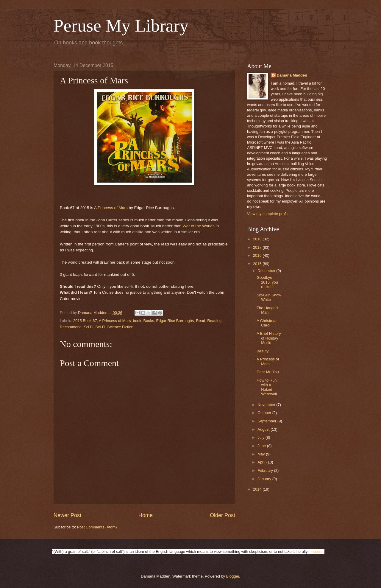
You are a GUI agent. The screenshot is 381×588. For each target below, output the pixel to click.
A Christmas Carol (267, 323)
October (265, 413)
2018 (258, 239)
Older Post (222, 515)
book (137, 321)
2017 (258, 247)
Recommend (71, 327)
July (261, 437)
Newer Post (67, 515)
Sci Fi (88, 327)
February (266, 470)
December (267, 271)
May (262, 454)
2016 (258, 255)
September (267, 421)
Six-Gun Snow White (269, 297)
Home (146, 515)
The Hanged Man (267, 310)
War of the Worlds (198, 226)
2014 (258, 489)
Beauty (263, 351)
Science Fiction (120, 327)
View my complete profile (268, 214)
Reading (214, 321)
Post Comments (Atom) (97, 527)
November (267, 405)
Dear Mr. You (268, 372)
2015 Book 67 (85, 321)
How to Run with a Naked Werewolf (267, 387)
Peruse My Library (121, 26)
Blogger (233, 576)
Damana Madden (292, 75)
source (319, 552)
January (265, 479)
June (262, 446)
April (262, 462)
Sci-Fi (100, 327)
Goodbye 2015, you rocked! (267, 282)
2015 (258, 264)
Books (149, 321)
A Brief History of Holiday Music (269, 338)
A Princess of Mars (111, 208)
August (264, 429)
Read (200, 321)
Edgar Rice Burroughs (175, 321)
